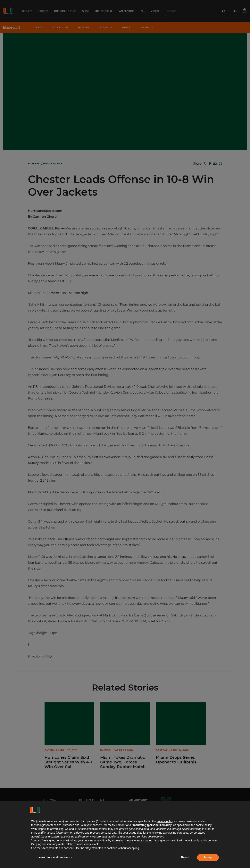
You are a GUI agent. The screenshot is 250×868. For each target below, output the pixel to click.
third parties (100, 829)
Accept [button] (208, 857)
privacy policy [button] (165, 821)
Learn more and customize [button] (55, 857)
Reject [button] (185, 857)
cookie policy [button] (204, 825)
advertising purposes (176, 833)
